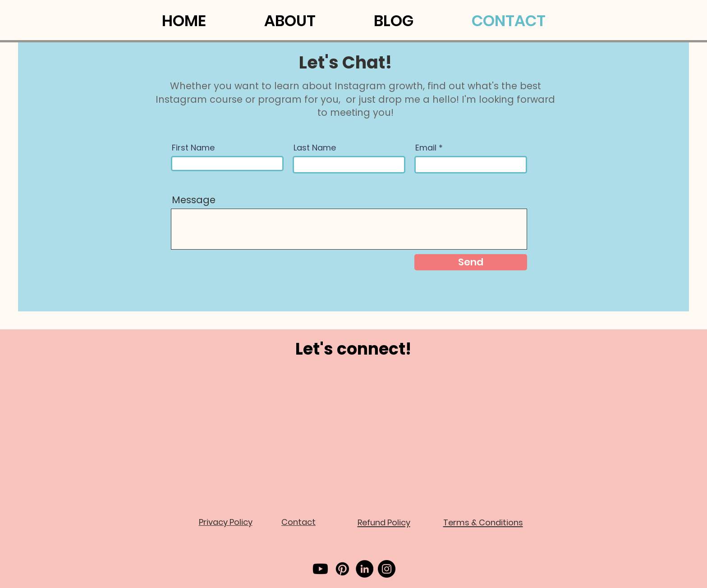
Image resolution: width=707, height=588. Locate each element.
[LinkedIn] (365, 569)
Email (426, 148)
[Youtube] (320, 569)
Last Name (315, 148)
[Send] (471, 262)
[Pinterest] (342, 569)
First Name (193, 148)
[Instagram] (387, 569)
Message (194, 200)
